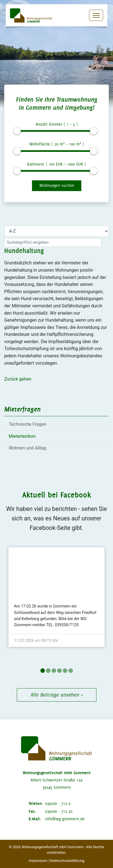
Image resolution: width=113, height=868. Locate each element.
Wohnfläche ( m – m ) (57, 144)
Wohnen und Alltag (27, 448)
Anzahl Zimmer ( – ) (57, 124)
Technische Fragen (27, 424)
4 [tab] (59, 671)
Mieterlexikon (22, 436)
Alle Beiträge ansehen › (57, 695)
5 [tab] (65, 671)
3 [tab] (54, 671)
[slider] (17, 131)
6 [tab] (71, 671)
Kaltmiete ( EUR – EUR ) (56, 164)
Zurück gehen (18, 379)
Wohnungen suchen (57, 185)
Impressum (38, 861)
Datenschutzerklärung (67, 861)
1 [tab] (43, 671)
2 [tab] (48, 671)
